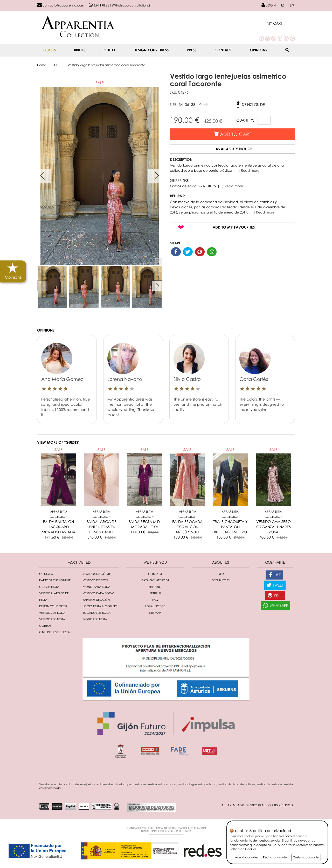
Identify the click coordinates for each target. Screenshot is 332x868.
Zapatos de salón (96, 600)
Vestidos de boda (52, 613)
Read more (250, 170)
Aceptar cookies (246, 857)
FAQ (155, 600)
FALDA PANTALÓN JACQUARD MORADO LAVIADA (58, 527)
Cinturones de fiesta (54, 632)
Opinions (258, 50)
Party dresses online (55, 580)
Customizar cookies (306, 857)
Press (192, 50)
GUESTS (50, 50)
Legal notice (155, 606)
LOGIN (269, 5)
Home (42, 65)
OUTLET (109, 50)
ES (283, 5)
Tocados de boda (97, 613)
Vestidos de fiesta (96, 580)
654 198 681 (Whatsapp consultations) (119, 5)
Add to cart (233, 134)
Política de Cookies (243, 849)
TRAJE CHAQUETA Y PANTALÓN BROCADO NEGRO (230, 527)
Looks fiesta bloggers (100, 606)
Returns (155, 593)
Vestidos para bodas (99, 593)
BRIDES (80, 50)
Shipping (155, 587)
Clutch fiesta (49, 587)
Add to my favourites (234, 227)
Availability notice (234, 149)
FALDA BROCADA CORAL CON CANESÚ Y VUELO (187, 527)
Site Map (155, 613)
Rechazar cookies (275, 857)
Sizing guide (253, 104)
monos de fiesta (95, 619)
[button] (281, 23)
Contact (223, 50)
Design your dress (151, 50)
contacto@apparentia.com (61, 5)
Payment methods (155, 580)
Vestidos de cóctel (97, 574)
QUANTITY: (245, 120)
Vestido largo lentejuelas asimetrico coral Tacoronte (106, 65)
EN (292, 5)
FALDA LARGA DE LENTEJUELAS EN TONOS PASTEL (101, 527)
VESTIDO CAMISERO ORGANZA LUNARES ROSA (274, 527)
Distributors (221, 580)
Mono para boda (96, 587)
